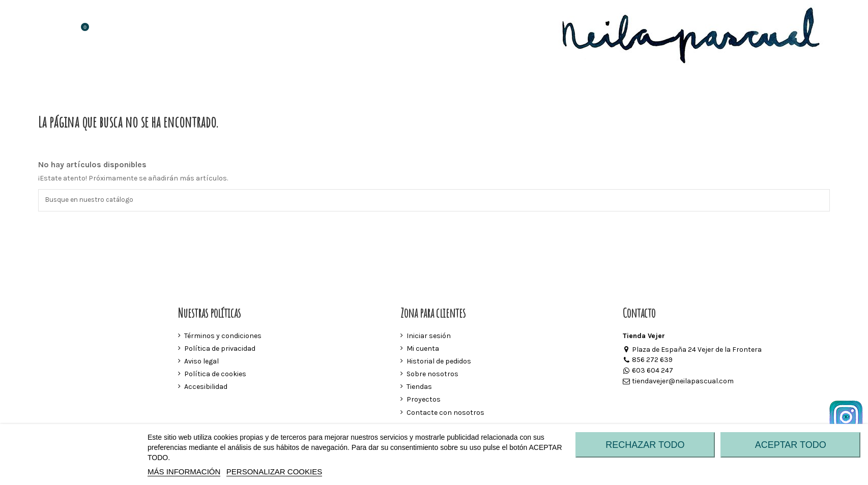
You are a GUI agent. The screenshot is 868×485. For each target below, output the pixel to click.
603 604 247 (648, 371)
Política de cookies (215, 375)
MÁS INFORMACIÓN (184, 472)
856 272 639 (648, 361)
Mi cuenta (423, 349)
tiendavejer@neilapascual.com (678, 382)
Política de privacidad (220, 349)
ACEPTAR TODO (791, 445)
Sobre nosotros (432, 375)
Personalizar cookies (274, 472)
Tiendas (419, 388)
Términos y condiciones (223, 336)
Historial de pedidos (439, 362)
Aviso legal (201, 362)
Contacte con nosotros (445, 413)
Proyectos (424, 400)
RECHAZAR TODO (645, 445)
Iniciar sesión (429, 336)
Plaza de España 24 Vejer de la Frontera (692, 350)
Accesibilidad (206, 388)
